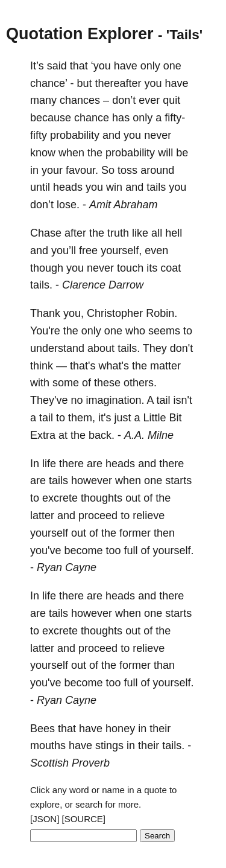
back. (102, 435)
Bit (176, 418)
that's (83, 366)
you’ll (64, 251)
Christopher (115, 313)
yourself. (174, 550)
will (165, 153)
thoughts (102, 498)
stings (109, 745)
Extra (43, 435)
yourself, (121, 251)
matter (165, 366)
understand (57, 348)
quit (171, 100)
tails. (41, 285)
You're (45, 331)
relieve (149, 515)
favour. (82, 170)
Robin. (162, 313)
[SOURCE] (84, 819)
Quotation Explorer (80, 34)
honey (120, 729)
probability (75, 135)
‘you (101, 66)
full (131, 550)
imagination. (115, 400)
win (114, 187)
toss (127, 170)
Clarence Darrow (103, 285)
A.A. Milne (149, 435)
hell (174, 233)
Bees (42, 729)
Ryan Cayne (67, 567)
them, (82, 418)
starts (178, 480)
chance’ (49, 83)
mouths (48, 745)
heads (68, 187)
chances (80, 100)
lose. (68, 205)
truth (118, 233)
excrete (60, 498)
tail (164, 400)
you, (74, 313)
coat (171, 268)
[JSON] (45, 819)
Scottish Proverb (70, 763)
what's (114, 366)
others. (140, 383)
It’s (37, 66)
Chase (46, 233)
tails (156, 187)
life (49, 464)
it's (105, 418)
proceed (98, 515)
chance (92, 118)
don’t (124, 100)
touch (130, 268)
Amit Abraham (123, 205)
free (88, 251)
